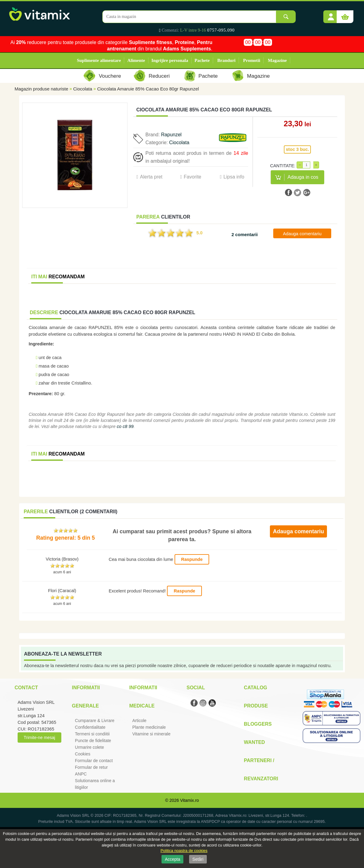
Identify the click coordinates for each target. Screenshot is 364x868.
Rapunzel (172, 135)
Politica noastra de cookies (184, 851)
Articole (139, 721)
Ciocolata (83, 89)
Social (196, 688)
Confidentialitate (90, 727)
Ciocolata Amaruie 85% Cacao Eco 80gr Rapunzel (148, 89)
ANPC (81, 774)
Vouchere (110, 76)
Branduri (226, 60)
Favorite (192, 177)
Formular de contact (94, 761)
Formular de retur (91, 767)
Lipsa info (234, 177)
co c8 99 (125, 426)
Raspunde (192, 559)
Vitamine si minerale (151, 734)
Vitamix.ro (189, 800)
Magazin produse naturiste (41, 89)
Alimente (136, 60)
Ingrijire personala (170, 60)
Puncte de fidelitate (93, 741)
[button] (331, 15)
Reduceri (159, 76)
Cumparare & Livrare (95, 721)
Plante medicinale (149, 727)
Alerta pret (151, 177)
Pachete (202, 60)
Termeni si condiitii (92, 734)
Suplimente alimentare (99, 60)
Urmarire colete (90, 747)
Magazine (277, 60)
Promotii (252, 60)
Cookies (83, 754)
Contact (26, 688)
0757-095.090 (221, 30)
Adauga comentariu (302, 234)
